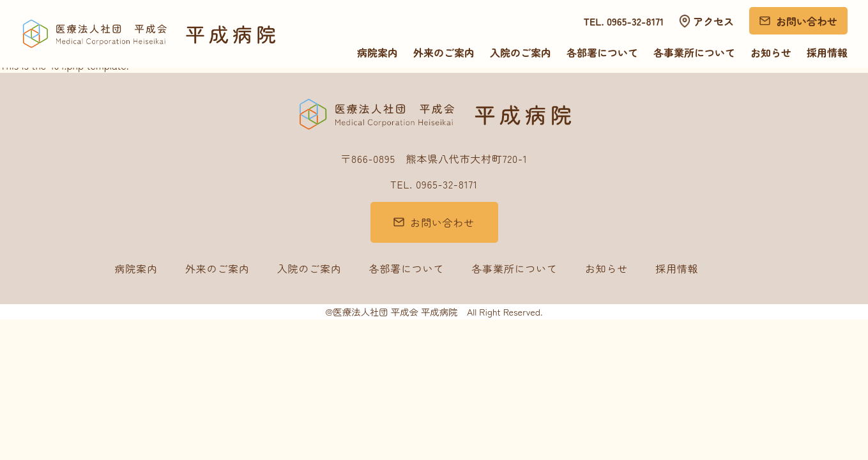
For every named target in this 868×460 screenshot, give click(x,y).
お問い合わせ (807, 21)
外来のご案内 (444, 52)
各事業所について (694, 52)
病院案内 (377, 52)
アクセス (713, 21)
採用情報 (827, 52)
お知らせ (771, 52)
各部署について (602, 52)
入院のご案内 (521, 52)
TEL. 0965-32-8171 (624, 21)
